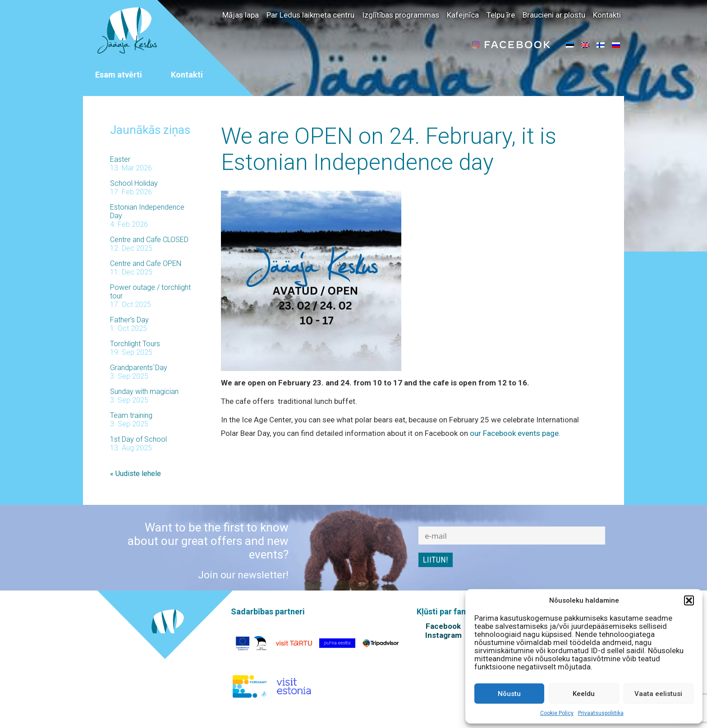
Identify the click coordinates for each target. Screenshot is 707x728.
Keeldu (584, 694)
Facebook (443, 626)
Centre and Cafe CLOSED (149, 240)
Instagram (443, 635)
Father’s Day (129, 320)
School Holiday (134, 183)
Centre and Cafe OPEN (146, 263)
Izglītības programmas (401, 15)
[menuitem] (570, 45)
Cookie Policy (557, 713)
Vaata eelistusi (658, 694)
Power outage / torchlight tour (150, 292)
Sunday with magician (144, 391)
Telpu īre (501, 15)
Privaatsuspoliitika (601, 713)
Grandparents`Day (139, 368)
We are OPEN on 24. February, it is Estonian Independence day (389, 149)
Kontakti (607, 15)
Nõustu (509, 694)
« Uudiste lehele (135, 474)
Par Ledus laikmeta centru (310, 15)
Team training (131, 415)
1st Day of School (138, 439)
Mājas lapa (241, 15)
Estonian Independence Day (147, 211)
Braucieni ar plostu (554, 15)
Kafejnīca (463, 15)
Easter (120, 159)
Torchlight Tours (135, 344)
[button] (689, 600)
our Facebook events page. (515, 433)
